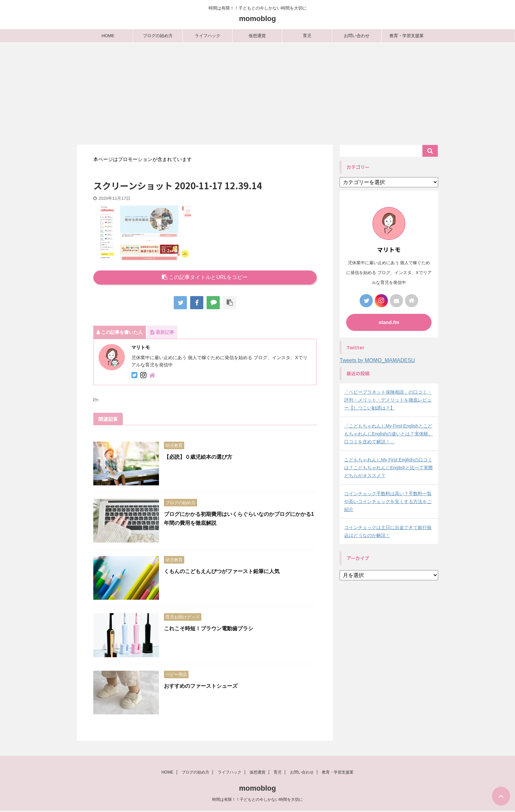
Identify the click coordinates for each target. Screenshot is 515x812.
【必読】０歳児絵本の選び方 (198, 457)
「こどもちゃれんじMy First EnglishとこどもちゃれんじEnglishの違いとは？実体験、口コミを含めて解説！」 (389, 434)
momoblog (257, 19)
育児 (307, 36)
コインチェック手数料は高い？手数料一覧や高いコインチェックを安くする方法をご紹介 (388, 501)
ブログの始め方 (158, 36)
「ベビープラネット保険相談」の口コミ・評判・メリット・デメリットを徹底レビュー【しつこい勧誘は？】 (388, 400)
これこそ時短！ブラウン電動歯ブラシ (209, 628)
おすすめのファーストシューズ (201, 686)
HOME (108, 36)
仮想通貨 (257, 36)
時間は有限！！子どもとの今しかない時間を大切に (257, 800)
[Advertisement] (257, 92)
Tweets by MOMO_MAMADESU (377, 360)
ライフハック (208, 36)
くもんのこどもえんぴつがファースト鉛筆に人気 (222, 571)
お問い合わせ (357, 36)
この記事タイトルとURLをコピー (205, 277)
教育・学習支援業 (407, 36)
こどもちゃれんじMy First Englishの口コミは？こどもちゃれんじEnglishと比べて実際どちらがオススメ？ (389, 468)
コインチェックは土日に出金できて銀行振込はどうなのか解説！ (388, 531)
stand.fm (389, 322)
